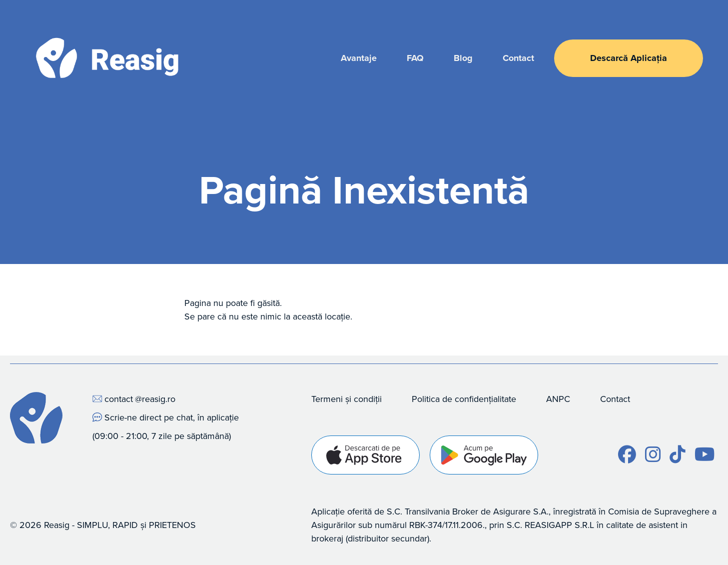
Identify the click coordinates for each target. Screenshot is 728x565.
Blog (463, 58)
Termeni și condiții (347, 399)
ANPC (558, 399)
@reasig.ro (155, 399)
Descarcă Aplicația (629, 58)
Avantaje (359, 58)
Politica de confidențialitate (464, 399)
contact (119, 399)
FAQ (415, 58)
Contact (518, 58)
